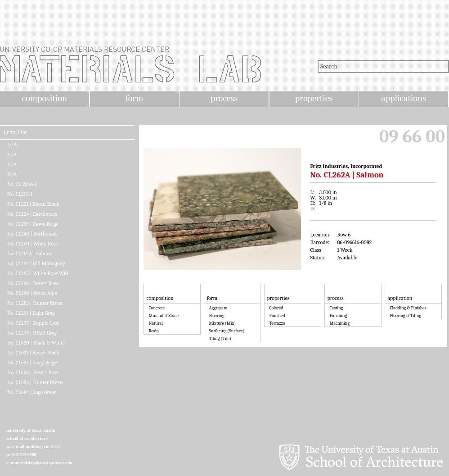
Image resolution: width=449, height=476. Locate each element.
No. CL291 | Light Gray (31, 313)
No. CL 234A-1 (22, 184)
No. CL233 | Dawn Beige (33, 224)
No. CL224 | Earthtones (32, 214)
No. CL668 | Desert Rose (33, 372)
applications (404, 98)
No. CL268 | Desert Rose (33, 283)
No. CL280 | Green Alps (32, 293)
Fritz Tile (15, 132)
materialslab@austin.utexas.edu (42, 463)
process (224, 98)
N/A (12, 145)
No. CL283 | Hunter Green (35, 303)
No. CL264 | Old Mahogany (36, 263)
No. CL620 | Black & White (36, 343)
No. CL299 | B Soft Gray (32, 333)
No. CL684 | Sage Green (32, 392)
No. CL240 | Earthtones (32, 234)
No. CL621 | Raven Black (33, 353)
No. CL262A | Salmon (30, 254)
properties (314, 98)
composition (45, 98)
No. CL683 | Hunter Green (35, 382)
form (135, 98)
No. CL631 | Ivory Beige (32, 363)
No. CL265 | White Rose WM (38, 273)
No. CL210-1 (20, 194)
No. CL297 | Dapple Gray (33, 323)
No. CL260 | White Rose (33, 244)
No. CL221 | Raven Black (33, 204)
